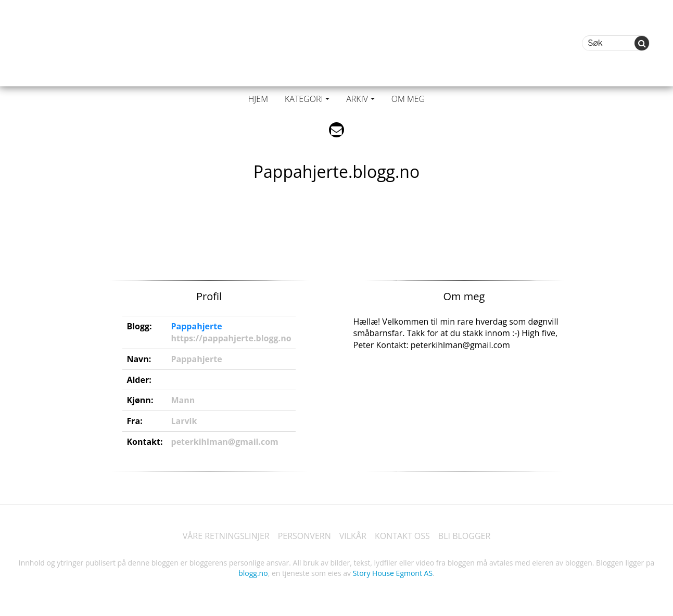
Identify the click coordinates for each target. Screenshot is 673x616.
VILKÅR (353, 536)
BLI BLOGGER (464, 536)
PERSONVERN (304, 536)
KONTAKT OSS (402, 536)
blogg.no (253, 573)
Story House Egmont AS (393, 573)
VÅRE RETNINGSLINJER (226, 536)
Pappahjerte (197, 326)
